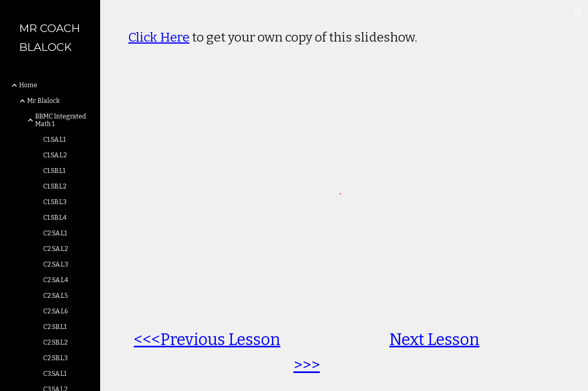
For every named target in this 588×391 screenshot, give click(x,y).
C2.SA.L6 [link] (56, 311)
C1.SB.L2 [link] (55, 186)
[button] (578, 11)
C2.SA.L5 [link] (56, 296)
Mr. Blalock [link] (43, 101)
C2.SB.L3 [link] (55, 358)
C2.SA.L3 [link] (56, 264)
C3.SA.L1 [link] (55, 374)
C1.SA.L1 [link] (54, 139)
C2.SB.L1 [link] (55, 327)
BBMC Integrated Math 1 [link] (61, 120)
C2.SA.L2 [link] (56, 249)
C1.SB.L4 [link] (55, 218)
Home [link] (28, 85)
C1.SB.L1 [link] (54, 171)
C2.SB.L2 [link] (55, 342)
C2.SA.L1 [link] (55, 233)
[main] (344, 33)
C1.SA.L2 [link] (55, 155)
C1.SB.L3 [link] (55, 202)
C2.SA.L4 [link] (56, 280)
